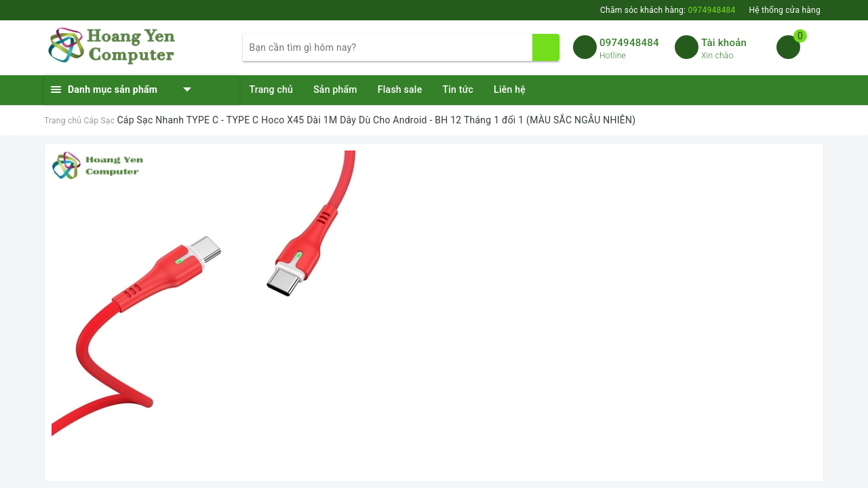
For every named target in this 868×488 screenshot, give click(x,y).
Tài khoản (724, 43)
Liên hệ (510, 89)
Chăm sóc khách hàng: (668, 10)
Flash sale (400, 89)
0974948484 (629, 43)
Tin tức (458, 89)
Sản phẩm (335, 89)
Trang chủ (272, 89)
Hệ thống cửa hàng (785, 10)
